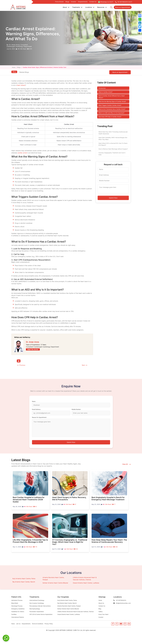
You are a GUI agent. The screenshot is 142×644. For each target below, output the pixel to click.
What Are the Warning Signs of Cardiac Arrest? (112, 101)
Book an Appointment (123, 7)
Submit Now (113, 198)
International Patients (18, 617)
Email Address (36, 409)
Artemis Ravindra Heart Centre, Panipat (69, 606)
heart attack (21, 85)
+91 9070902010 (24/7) (124, 2)
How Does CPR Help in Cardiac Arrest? (110, 117)
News (13, 624)
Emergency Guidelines (18, 609)
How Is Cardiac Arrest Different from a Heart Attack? (112, 97)
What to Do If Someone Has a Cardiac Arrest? (112, 109)
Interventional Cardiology (37, 600)
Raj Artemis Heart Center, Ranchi (24, 582)
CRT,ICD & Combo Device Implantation (41, 614)
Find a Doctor (59, 2)
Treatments (77, 7)
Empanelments (83, 2)
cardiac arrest (22, 153)
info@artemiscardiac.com (122, 603)
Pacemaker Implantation (37, 612)
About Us (101, 603)
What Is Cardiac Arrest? (105, 92)
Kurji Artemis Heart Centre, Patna (24, 579)
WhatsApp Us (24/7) (106, 2)
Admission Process (17, 600)
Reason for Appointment (39, 417)
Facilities (14, 614)
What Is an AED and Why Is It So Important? (111, 113)
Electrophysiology (35, 609)
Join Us (18, 624)
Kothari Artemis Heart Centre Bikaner (55, 583)
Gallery (101, 612)
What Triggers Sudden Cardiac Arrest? (110, 105)
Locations (90, 7)
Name (34, 401)
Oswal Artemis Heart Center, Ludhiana (86, 583)
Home (14, 67)
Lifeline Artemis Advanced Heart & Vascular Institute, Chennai (75, 612)
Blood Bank (15, 603)
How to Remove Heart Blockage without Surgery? (113, 149)
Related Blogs (24, 72)
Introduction (102, 88)
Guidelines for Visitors (18, 612)
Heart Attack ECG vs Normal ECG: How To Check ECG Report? (113, 144)
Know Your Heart (103, 614)
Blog (14, 72)
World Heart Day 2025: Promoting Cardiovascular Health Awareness (113, 133)
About (66, 7)
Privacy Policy (49, 624)
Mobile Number (76, 409)
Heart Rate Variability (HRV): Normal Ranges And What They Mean (113, 138)
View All (126, 464)
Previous (22, 365)
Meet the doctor (33, 349)
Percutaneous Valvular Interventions (40, 606)
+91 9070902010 (120, 600)
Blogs (67, 2)
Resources (102, 7)
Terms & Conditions (38, 624)
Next (83, 365)
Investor (74, 2)
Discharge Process (17, 606)
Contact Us (93, 2)
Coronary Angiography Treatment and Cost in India (112, 154)
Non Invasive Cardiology (37, 603)
